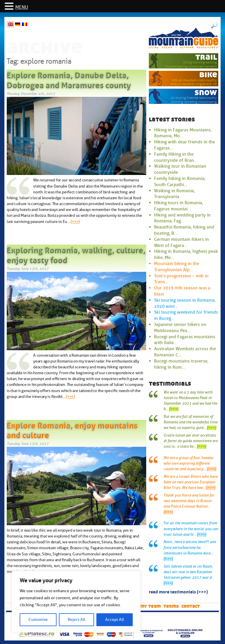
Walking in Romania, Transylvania (174, 194)
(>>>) (75, 221)
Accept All (115, 620)
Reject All (76, 620)
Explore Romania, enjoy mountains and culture (72, 430)
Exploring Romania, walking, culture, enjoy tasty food (76, 254)
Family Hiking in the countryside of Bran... (176, 157)
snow (206, 92)
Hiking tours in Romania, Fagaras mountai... (179, 206)
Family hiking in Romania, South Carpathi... (180, 182)
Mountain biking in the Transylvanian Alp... (177, 267)
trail (206, 57)
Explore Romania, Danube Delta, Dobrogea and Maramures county (69, 79)
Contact (191, 606)
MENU (22, 7)
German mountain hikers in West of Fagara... (181, 242)
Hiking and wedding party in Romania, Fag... (182, 218)
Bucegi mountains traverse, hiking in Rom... (181, 364)
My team (150, 606)
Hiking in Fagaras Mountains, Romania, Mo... (183, 133)
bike (208, 74)
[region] (76, 602)
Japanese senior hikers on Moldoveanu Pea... (180, 328)
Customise (38, 620)
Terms (171, 606)
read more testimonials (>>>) (178, 591)
